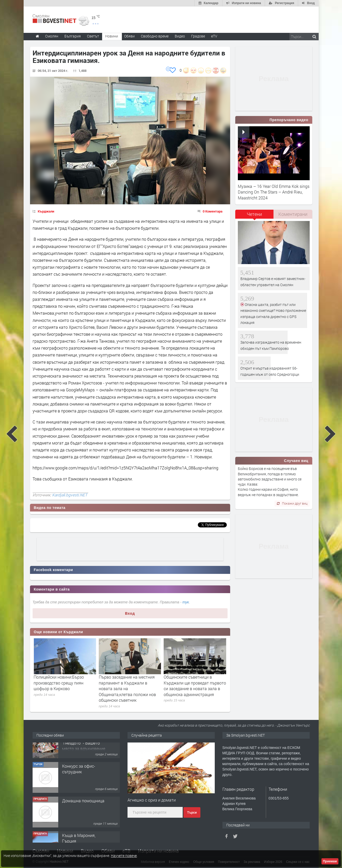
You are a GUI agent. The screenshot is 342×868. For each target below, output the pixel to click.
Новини (112, 36)
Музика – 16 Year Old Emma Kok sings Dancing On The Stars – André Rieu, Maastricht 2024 (274, 192)
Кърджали (46, 211)
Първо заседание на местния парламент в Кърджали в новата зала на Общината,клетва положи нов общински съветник (192, 688)
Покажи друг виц (292, 503)
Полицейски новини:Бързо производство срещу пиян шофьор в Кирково (124, 683)
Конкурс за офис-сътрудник (79, 784)
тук (186, 602)
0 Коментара (213, 211)
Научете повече (124, 856)
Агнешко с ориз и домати (152, 800)
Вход (130, 613)
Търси (192, 813)
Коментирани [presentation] (293, 214)
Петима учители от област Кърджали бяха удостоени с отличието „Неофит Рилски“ (60, 683)
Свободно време (155, 36)
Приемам (330, 861)
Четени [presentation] (254, 214)
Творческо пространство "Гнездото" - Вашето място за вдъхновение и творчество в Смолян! (84, 761)
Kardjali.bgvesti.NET (70, 495)
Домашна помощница (83, 816)
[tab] (255, 216)
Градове (198, 36)
